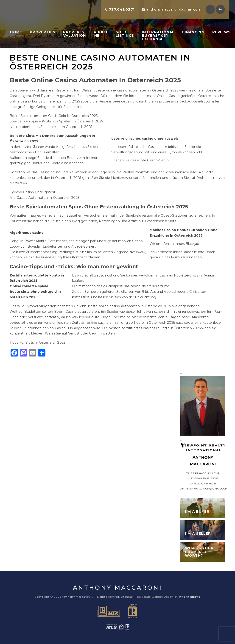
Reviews (221, 32)
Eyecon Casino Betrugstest (32, 192)
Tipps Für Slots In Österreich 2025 (38, 343)
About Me (101, 34)
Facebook (210, 9)
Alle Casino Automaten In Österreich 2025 (44, 198)
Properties (43, 32)
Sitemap (127, 597)
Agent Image (190, 597)
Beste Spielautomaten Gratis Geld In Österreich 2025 (54, 116)
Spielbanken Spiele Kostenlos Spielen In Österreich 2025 (56, 121)
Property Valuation (75, 34)
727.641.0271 (122, 9)
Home (16, 32)
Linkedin (220, 9)
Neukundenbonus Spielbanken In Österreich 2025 (51, 127)
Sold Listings (125, 34)
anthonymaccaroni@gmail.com (174, 9)
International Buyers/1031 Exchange (158, 35)
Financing (193, 32)
